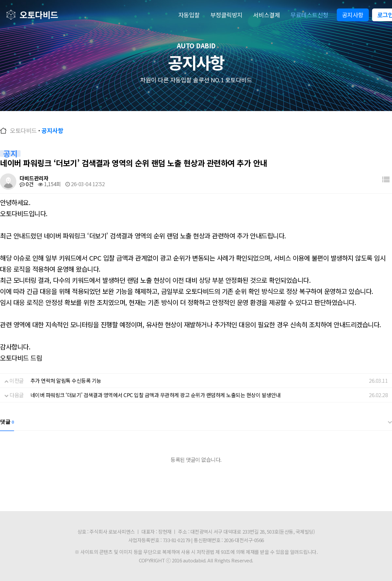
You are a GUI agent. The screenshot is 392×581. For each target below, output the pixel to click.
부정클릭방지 (227, 15)
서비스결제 (267, 15)
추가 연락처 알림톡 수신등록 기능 (66, 380)
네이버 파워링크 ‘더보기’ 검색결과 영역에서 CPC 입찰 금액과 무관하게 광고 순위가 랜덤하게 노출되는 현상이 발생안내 (155, 395)
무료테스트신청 (309, 15)
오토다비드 (39, 15)
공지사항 (353, 15)
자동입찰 (189, 15)
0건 (26, 184)
